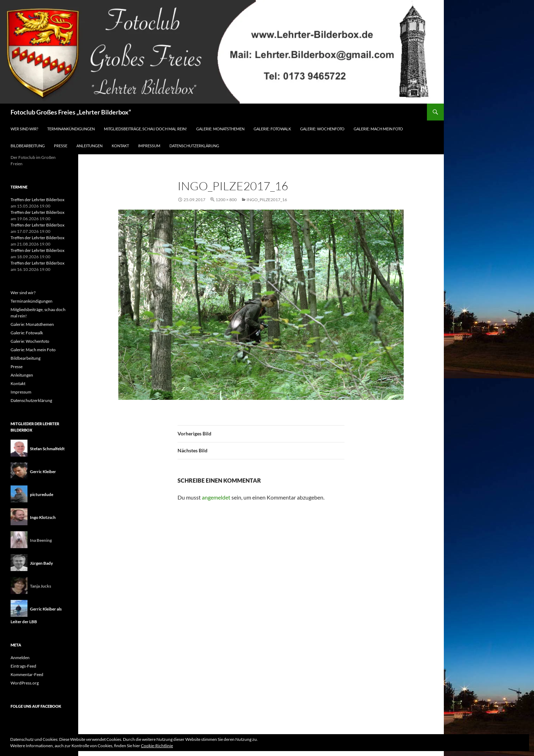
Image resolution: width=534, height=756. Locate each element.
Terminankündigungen (71, 129)
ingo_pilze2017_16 (267, 200)
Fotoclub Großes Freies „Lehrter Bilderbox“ (71, 112)
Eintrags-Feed (23, 666)
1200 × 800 (226, 200)
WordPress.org (25, 683)
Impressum (149, 146)
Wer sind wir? (24, 129)
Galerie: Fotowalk (272, 129)
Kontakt (120, 146)
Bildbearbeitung (28, 146)
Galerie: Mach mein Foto (378, 129)
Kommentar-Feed (27, 674)
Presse (61, 146)
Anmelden (20, 658)
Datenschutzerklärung (194, 146)
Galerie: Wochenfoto (322, 129)
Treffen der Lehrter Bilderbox (38, 200)
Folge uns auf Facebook (36, 706)
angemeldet (216, 497)
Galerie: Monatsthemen (220, 129)
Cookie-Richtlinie (157, 746)
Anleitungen (89, 146)
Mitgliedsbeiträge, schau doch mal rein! (145, 129)
